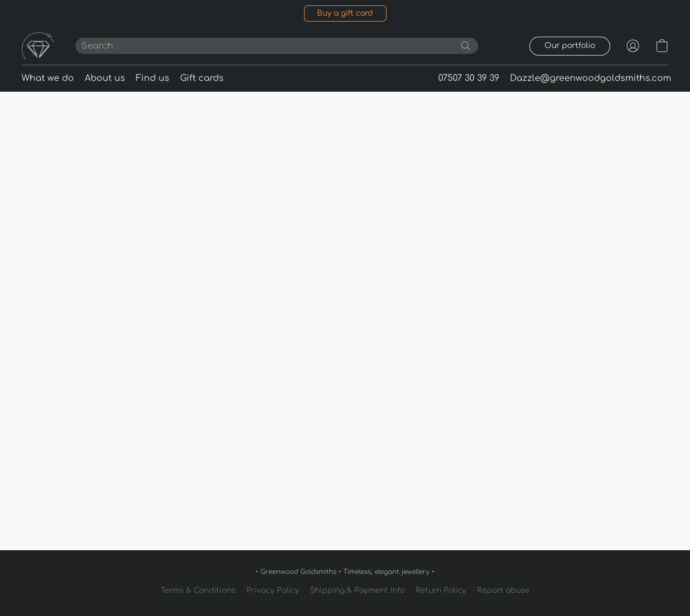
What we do (48, 78)
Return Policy (441, 590)
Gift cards (202, 78)
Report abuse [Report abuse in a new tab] (503, 590)
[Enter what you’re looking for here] (277, 46)
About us (105, 78)
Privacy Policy (273, 590)
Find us (153, 78)
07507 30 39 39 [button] (469, 78)
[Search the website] (466, 46)
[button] (345, 13)
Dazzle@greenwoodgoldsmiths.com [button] (591, 78)
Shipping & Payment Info (357, 590)
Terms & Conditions (198, 590)
